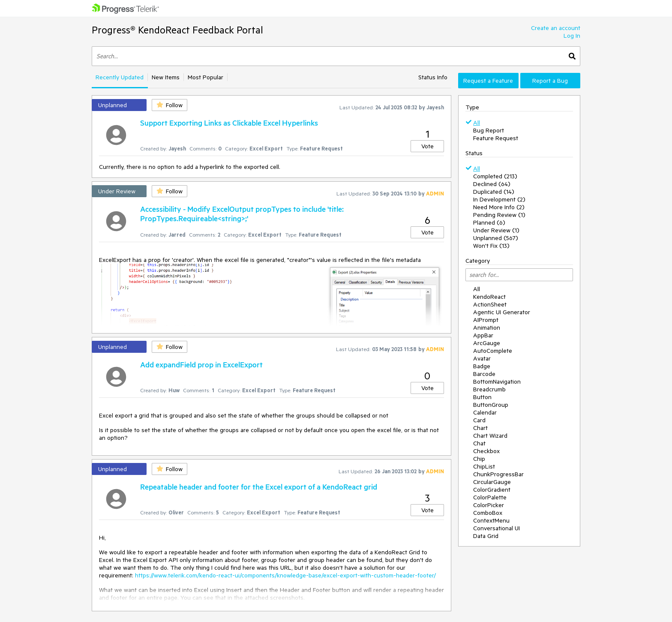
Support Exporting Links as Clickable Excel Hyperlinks (229, 123)
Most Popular (205, 77)
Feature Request (496, 138)
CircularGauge (492, 482)
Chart (480, 428)
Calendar (485, 412)
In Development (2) (499, 199)
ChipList (484, 466)
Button (482, 397)
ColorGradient (492, 490)
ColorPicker (489, 505)
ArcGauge (487, 343)
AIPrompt (486, 320)
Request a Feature (488, 81)
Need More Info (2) (499, 207)
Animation (487, 328)
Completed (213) (495, 176)
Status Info (433, 77)
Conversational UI (496, 528)
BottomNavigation (497, 382)
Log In (572, 36)
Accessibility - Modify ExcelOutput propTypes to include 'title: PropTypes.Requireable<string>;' (242, 213)
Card (479, 420)
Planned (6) (489, 222)
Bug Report (489, 130)
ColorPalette (490, 497)
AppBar (483, 335)
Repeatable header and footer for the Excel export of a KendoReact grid (259, 487)
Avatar (482, 358)
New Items (166, 77)
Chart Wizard (490, 436)
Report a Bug (550, 81)
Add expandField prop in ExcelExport (201, 364)
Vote (427, 146)
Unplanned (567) (496, 238)
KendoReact (489, 297)
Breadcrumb (489, 389)
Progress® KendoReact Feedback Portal (177, 30)
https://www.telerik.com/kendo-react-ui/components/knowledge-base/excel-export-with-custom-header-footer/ (285, 575)
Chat (479, 443)
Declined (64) (492, 184)
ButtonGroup (491, 405)
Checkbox (486, 451)
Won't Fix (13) (491, 246)
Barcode (484, 374)
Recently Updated (120, 77)
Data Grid (486, 536)
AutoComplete (493, 351)
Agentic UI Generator (502, 312)
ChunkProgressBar (498, 474)
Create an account (556, 28)
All (477, 123)
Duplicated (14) (494, 192)
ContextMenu (491, 520)
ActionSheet (490, 304)
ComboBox (488, 513)
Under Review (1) (496, 230)
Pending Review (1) (499, 215)
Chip (479, 459)
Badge (482, 366)
